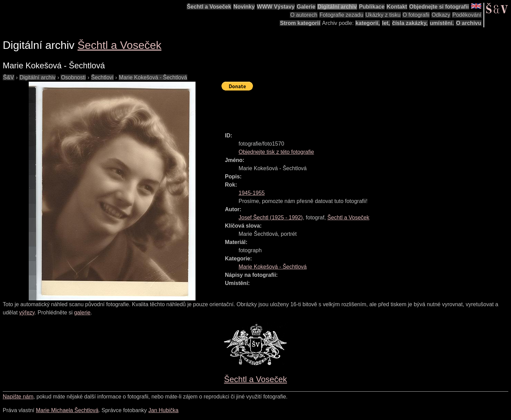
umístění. (442, 23)
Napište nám (18, 397)
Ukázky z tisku (383, 15)
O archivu (469, 23)
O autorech (304, 15)
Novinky (244, 7)
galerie (82, 313)
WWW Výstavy (276, 7)
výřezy (27, 313)
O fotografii (416, 15)
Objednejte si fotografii (439, 7)
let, (386, 23)
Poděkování (467, 15)
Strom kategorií (300, 23)
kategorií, (368, 23)
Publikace (372, 7)
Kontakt (397, 7)
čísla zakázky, (410, 23)
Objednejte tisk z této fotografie (276, 152)
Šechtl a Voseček (209, 7)
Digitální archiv (337, 7)
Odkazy (441, 15)
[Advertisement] (346, 108)
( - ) (271, 218)
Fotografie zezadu (341, 15)
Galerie (306, 7)
